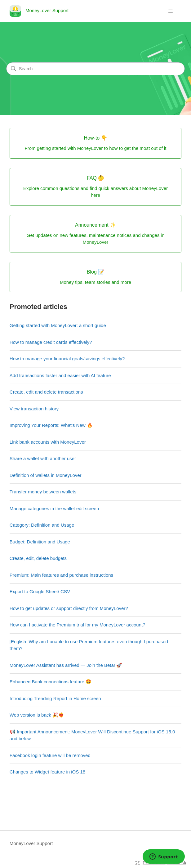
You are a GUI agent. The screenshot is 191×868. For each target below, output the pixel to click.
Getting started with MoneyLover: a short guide (58, 325)
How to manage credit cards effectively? (51, 342)
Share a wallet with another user (43, 458)
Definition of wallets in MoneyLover (46, 475)
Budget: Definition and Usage (40, 542)
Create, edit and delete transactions (46, 392)
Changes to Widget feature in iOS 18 (47, 772)
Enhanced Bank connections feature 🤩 (51, 682)
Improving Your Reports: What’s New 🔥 (51, 425)
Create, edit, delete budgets (38, 558)
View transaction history (34, 409)
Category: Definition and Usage (42, 525)
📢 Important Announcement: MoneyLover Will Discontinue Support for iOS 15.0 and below (92, 735)
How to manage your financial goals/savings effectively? (67, 359)
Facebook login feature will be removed (50, 755)
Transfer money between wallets (43, 492)
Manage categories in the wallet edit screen (54, 508)
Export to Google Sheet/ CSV (40, 591)
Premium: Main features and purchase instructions (61, 575)
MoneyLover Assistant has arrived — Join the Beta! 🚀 (66, 665)
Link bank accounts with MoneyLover (48, 442)
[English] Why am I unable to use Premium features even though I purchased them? (89, 645)
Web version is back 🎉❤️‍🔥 (37, 715)
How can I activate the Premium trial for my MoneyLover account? (78, 625)
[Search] (95, 69)
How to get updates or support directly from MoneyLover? (69, 608)
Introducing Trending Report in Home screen (55, 698)
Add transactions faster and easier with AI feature (60, 375)
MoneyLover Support (31, 843)
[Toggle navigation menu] (170, 11)
